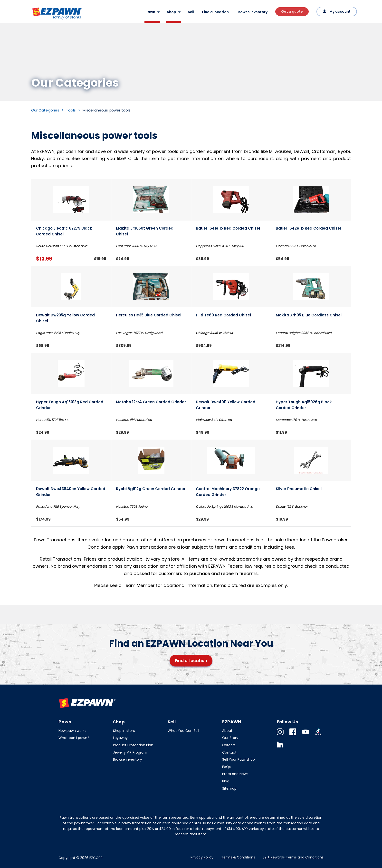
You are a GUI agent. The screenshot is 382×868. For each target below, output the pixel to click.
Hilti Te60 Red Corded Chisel (223, 315)
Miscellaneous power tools (107, 110)
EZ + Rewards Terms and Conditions (293, 857)
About (227, 731)
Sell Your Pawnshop (239, 759)
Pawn (150, 12)
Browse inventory (252, 12)
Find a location (215, 12)
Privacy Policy (202, 857)
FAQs (226, 767)
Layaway (120, 738)
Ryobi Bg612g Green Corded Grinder (151, 489)
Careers (229, 745)
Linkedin (280, 748)
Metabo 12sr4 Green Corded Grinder (151, 402)
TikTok (318, 735)
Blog (226, 781)
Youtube (306, 735)
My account (340, 11)
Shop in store (124, 731)
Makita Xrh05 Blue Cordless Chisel (309, 315)
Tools (71, 110)
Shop (172, 12)
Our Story (230, 738)
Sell (191, 12)
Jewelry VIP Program (130, 752)
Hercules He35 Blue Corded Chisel (149, 315)
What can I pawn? (74, 738)
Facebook (293, 735)
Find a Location (191, 661)
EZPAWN (40, 20)
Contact (229, 752)
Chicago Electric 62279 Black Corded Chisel (64, 231)
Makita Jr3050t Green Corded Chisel (145, 231)
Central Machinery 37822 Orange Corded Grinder (228, 492)
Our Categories (45, 110)
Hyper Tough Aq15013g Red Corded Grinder (70, 405)
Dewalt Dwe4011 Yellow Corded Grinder (226, 405)
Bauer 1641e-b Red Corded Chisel (228, 228)
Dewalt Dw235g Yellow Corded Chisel (65, 318)
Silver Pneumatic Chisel (299, 489)
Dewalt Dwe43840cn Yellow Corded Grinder (71, 492)
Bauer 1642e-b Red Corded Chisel (308, 228)
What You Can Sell (183, 731)
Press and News (235, 774)
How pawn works (72, 731)
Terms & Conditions (238, 857)
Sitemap (229, 788)
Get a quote (292, 11)
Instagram (280, 735)
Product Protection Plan (133, 745)
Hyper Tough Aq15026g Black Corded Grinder (304, 405)
